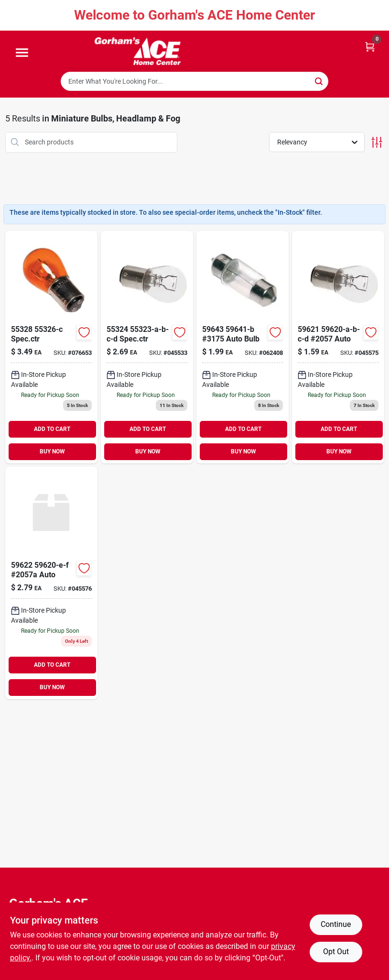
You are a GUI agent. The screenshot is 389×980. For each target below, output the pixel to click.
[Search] (319, 81)
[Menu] (22, 53)
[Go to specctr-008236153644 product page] (51, 347)
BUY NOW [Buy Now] (52, 451)
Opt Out (336, 952)
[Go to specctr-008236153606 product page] (147, 347)
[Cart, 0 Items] (370, 46)
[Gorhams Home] (138, 51)
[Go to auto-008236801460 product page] (51, 583)
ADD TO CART (52, 429)
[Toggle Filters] (377, 142)
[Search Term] (194, 81)
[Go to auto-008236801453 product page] (338, 347)
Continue (336, 924)
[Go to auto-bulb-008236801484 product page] (243, 347)
